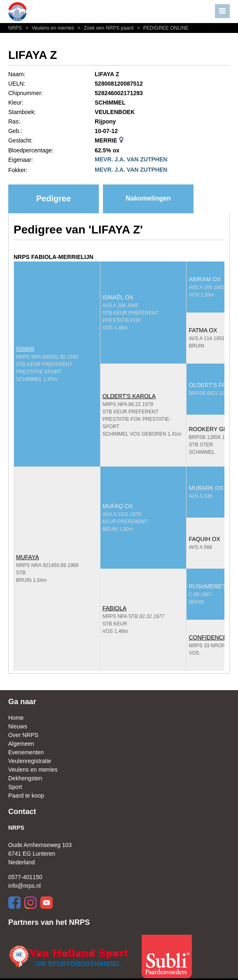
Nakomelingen (148, 198)
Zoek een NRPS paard (105, 28)
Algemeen (21, 744)
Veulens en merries (49, 28)
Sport (15, 787)
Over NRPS (23, 735)
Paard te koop (26, 796)
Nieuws (18, 726)
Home (16, 718)
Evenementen (26, 752)
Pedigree (54, 198)
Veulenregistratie (30, 761)
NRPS (16, 28)
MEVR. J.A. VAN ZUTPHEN (131, 159)
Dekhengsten (25, 778)
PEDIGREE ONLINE (162, 28)
